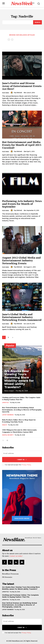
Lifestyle (5, 403)
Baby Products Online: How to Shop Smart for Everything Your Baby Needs (19, 421)
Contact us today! (16, 556)
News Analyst (9, 391)
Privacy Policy (26, 465)
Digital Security (8, 435)
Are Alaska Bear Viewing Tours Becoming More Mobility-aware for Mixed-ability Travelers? (19, 379)
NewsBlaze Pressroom (10, 574)
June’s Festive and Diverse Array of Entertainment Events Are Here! (22, 86)
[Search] (37, 22)
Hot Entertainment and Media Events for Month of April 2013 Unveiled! (22, 145)
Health (5, 425)
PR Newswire (7, 577)
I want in (22, 460)
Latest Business (8, 415)
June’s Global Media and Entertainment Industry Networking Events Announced (22, 317)
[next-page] (13, 337)
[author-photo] (12, 93)
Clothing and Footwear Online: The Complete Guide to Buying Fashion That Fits (21, 399)
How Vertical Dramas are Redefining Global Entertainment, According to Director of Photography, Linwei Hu (22, 410)
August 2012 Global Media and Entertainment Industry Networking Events (21, 260)
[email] (22, 453)
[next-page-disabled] (12, 40)
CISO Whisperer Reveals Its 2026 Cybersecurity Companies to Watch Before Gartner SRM (19, 431)
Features (6, 93)
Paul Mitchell (18, 93)
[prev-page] (9, 40)
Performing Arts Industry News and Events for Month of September (22, 204)
